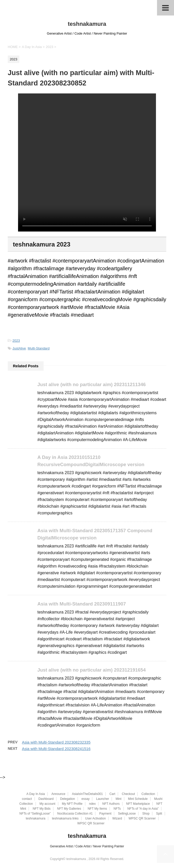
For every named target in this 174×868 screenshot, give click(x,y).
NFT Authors (111, 804)
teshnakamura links (65, 819)
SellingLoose (127, 814)
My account (47, 804)
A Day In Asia (36, 794)
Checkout (129, 794)
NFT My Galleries (69, 809)
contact (27, 799)
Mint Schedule (138, 799)
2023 (16, 341)
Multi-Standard (39, 348)
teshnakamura (87, 24)
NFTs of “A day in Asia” (143, 809)
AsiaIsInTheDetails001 (87, 794)
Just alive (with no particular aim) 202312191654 (94, 671)
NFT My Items (97, 809)
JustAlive (19, 348)
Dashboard (46, 799)
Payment (105, 814)
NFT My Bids (42, 809)
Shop (146, 814)
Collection (148, 794)
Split (159, 814)
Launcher (103, 799)
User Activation (95, 819)
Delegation (67, 799)
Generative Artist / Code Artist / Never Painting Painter (87, 847)
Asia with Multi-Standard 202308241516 (56, 750)
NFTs (117, 809)
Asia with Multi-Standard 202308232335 (56, 744)
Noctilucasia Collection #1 (75, 814)
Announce (58, 794)
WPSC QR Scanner (142, 819)
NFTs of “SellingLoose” (35, 814)
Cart (112, 794)
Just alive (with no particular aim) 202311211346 (94, 384)
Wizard (117, 819)
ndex (92, 804)
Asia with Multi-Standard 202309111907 (83, 605)
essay (85, 799)
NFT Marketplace (138, 804)
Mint (118, 799)
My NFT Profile (72, 804)
